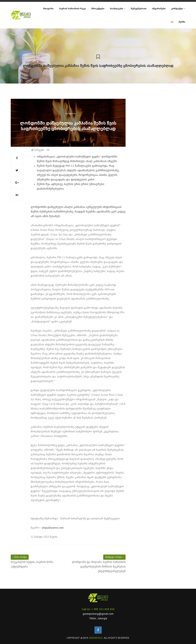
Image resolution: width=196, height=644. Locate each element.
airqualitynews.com (53, 528)
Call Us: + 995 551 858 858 (98, 609)
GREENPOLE (96, 638)
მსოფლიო (71, 114)
